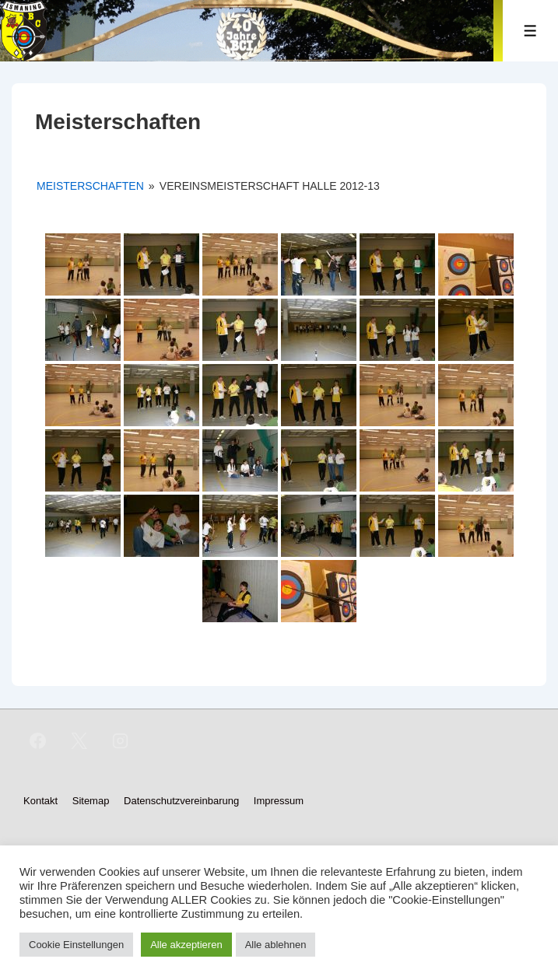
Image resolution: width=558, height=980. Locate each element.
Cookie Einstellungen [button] (76, 945)
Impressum (279, 801)
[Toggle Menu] (530, 31)
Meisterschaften (90, 186)
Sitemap (91, 801)
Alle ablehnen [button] (276, 945)
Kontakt (40, 801)
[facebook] (38, 741)
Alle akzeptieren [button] (186, 945)
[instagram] (121, 741)
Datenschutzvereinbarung (181, 801)
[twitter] (79, 741)
